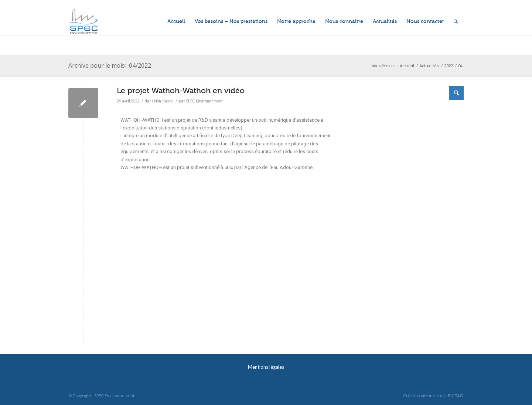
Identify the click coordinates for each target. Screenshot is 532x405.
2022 (449, 66)
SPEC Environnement (204, 101)
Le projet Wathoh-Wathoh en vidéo (181, 91)
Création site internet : (433, 396)
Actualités (429, 66)
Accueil (407, 66)
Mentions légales (266, 367)
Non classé (163, 101)
